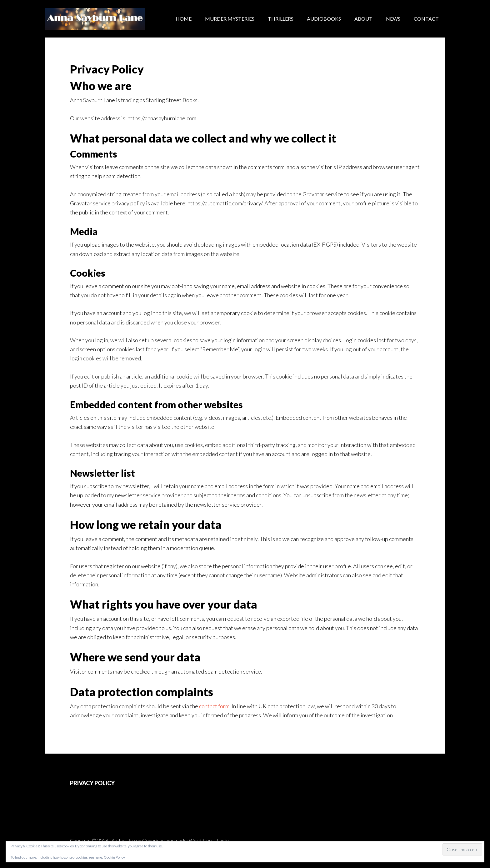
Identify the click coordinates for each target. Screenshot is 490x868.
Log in (223, 840)
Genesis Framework (164, 840)
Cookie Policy (114, 857)
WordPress (201, 840)
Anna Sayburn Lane (95, 19)
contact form (214, 706)
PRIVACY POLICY (92, 783)
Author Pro (123, 840)
